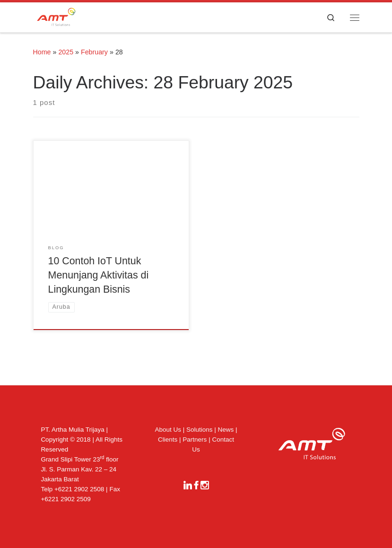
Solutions (200, 430)
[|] (56, 16)
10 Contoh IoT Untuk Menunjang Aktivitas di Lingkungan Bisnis (99, 275)
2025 (66, 52)
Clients (168, 439)
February (94, 52)
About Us (168, 430)
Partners (195, 439)
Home (42, 52)
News (226, 430)
